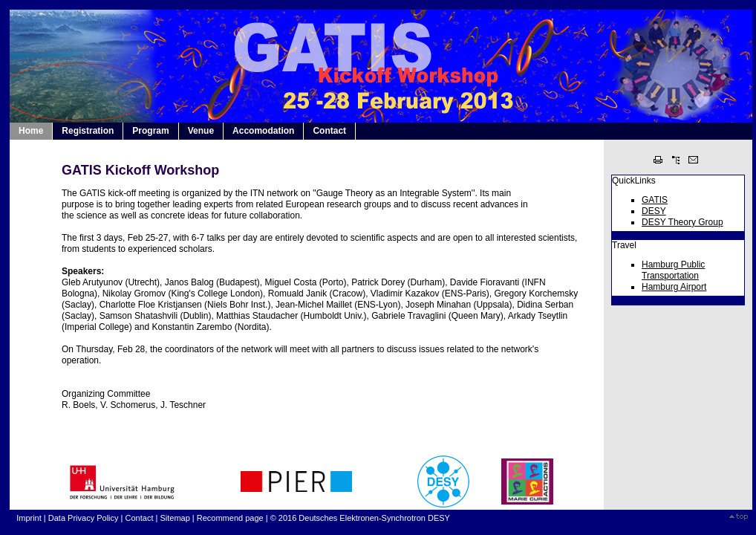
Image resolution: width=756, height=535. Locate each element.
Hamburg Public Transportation (673, 270)
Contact (329, 131)
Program (150, 131)
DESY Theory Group (682, 222)
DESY (654, 211)
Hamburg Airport (674, 287)
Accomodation (263, 131)
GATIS (655, 200)
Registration (88, 131)
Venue (201, 131)
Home (31, 131)
